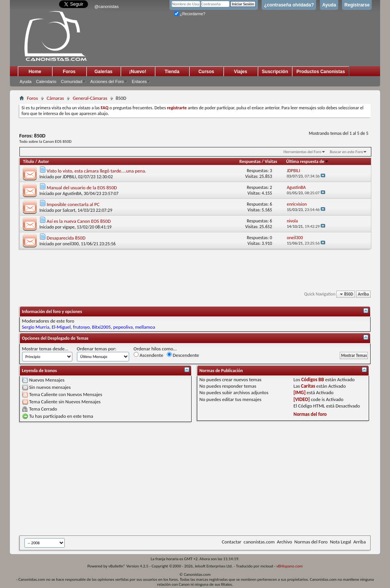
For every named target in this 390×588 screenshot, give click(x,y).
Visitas (271, 161)
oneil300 (70, 244)
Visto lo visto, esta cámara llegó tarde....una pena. (97, 171)
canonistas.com (259, 542)
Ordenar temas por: (97, 349)
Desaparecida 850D (66, 238)
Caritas (308, 386)
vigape (69, 227)
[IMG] (300, 392)
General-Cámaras (90, 98)
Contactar (231, 542)
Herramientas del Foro (302, 152)
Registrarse (357, 5)
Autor (43, 161)
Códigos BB (313, 379)
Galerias (103, 72)
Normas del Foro (311, 542)
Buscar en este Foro (346, 152)
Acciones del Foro (107, 81)
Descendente (183, 355)
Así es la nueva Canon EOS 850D (79, 221)
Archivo (285, 542)
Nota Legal (340, 542)
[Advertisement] (205, 479)
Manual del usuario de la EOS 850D (82, 188)
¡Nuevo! (138, 72)
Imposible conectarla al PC (73, 204)
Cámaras (55, 98)
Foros (69, 72)
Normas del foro (310, 414)
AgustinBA (72, 193)
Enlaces (139, 81)
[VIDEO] (302, 399)
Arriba (364, 294)
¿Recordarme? (190, 14)
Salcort (69, 210)
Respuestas (250, 161)
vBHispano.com (289, 566)
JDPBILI (69, 177)
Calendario (46, 81)
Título (29, 161)
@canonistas (107, 6)
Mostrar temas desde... (45, 349)
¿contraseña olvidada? (289, 5)
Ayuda (329, 5)
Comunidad (72, 81)
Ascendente (149, 355)
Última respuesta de (307, 161)
